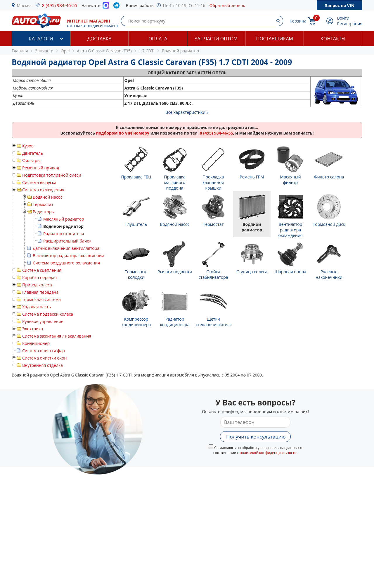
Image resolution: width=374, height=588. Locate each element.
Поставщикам (275, 39)
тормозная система (41, 299)
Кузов (28, 146)
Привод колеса (37, 285)
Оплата (158, 39)
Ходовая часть (37, 307)
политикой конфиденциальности (268, 453)
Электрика (33, 329)
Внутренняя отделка (43, 365)
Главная (20, 51)
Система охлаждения (43, 190)
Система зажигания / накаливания (57, 336)
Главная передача (40, 292)
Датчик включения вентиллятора (66, 248)
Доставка (99, 39)
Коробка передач (39, 277)
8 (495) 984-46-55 (60, 5)
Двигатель (33, 153)
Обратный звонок (227, 5)
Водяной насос (48, 197)
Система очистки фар (44, 351)
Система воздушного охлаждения (66, 263)
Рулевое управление (43, 321)
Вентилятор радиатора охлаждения (68, 256)
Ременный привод (41, 168)
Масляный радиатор (64, 219)
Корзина (298, 21)
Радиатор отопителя (64, 234)
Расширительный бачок (67, 241)
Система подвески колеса (48, 314)
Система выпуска (39, 182)
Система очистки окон (44, 358)
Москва (24, 5)
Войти (343, 18)
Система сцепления (42, 270)
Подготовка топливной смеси (52, 175)
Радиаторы (44, 212)
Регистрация (350, 24)
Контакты (333, 39)
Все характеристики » (187, 112)
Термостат (43, 204)
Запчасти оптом (216, 39)
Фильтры (31, 160)
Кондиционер (36, 343)
